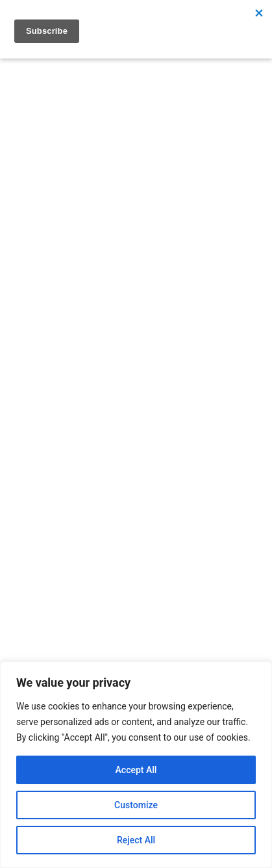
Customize (136, 805)
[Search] (209, 253)
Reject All (136, 840)
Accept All (136, 770)
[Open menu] (27, 214)
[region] (136, 765)
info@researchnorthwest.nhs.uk (121, 620)
